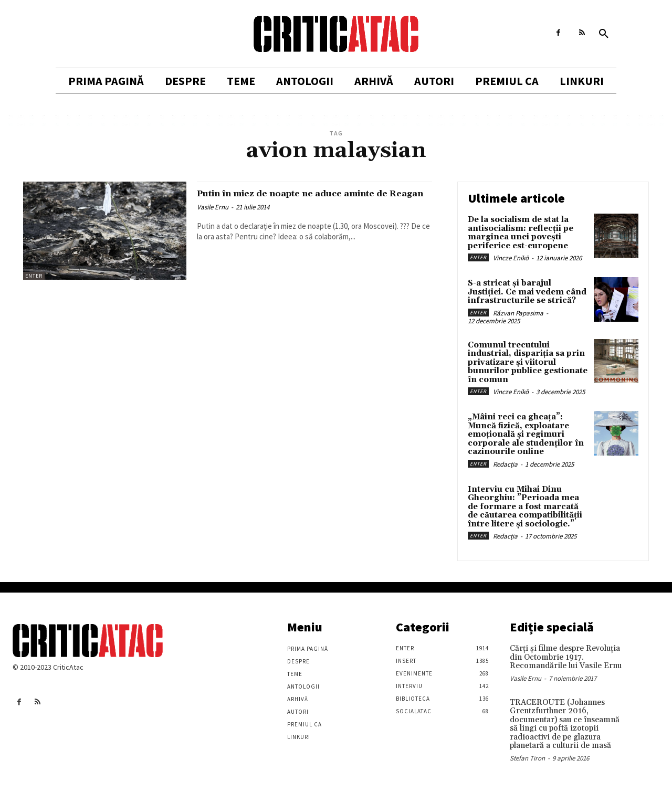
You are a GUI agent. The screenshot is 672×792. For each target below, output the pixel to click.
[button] (604, 34)
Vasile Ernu (213, 219)
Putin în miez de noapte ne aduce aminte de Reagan (312, 199)
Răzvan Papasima (518, 313)
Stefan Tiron (527, 758)
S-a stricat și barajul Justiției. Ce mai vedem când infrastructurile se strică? (527, 292)
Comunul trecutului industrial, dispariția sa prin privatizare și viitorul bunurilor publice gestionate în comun (528, 362)
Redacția (505, 464)
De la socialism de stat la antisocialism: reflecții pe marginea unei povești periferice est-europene (521, 233)
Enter (34, 276)
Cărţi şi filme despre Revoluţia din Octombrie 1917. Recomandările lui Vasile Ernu (566, 657)
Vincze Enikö (511, 258)
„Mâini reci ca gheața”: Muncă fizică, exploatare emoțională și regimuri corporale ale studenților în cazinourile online (526, 434)
